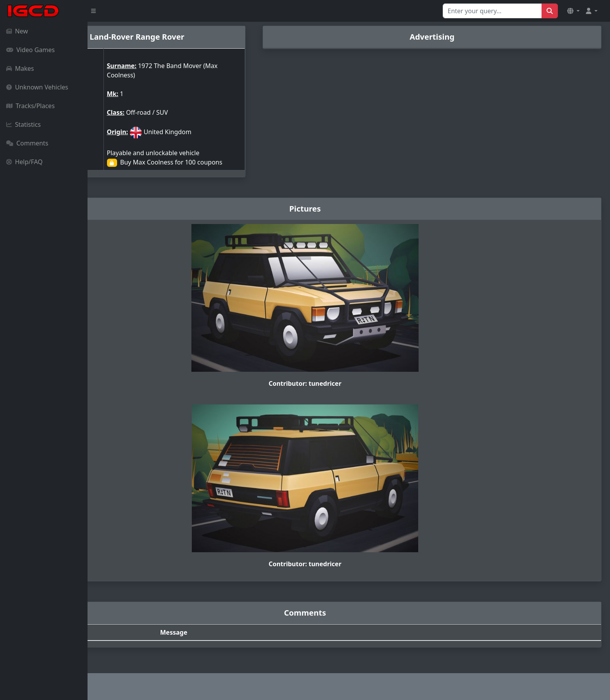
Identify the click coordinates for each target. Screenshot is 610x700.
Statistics (24, 124)
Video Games (31, 50)
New (17, 31)
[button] (573, 11)
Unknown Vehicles (37, 87)
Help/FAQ (25, 162)
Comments (27, 143)
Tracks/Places (31, 106)
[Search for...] (492, 11)
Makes (20, 68)
